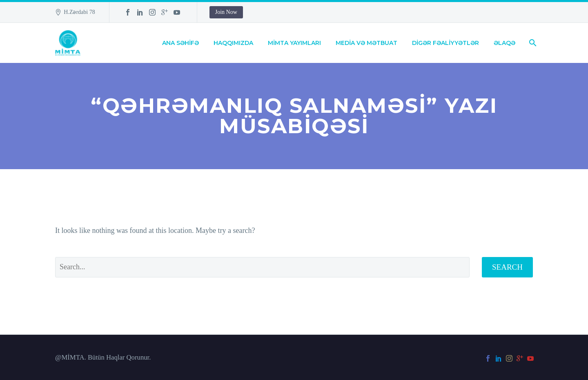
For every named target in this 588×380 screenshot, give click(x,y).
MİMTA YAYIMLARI (294, 43)
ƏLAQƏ (504, 43)
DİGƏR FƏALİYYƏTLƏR (445, 43)
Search (507, 267)
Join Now (226, 12)
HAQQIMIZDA (233, 43)
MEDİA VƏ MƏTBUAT (366, 43)
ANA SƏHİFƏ (180, 43)
